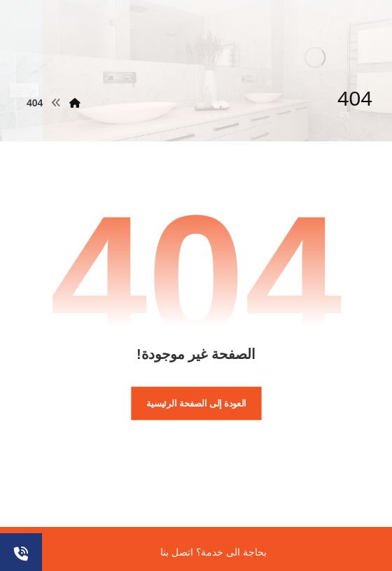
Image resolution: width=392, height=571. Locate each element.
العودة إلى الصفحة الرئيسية (196, 403)
